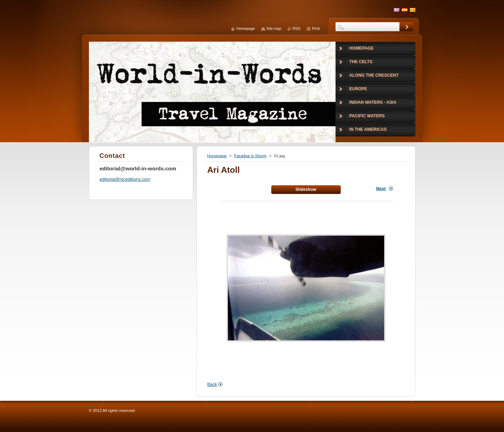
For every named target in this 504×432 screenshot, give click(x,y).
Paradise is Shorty (250, 156)
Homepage (217, 156)
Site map (274, 28)
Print (316, 28)
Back (212, 384)
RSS (297, 28)
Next (381, 189)
